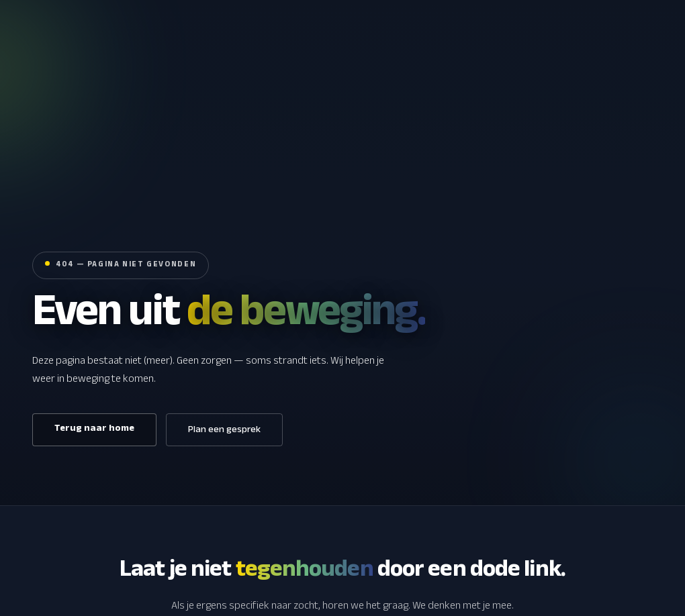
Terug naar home (94, 429)
